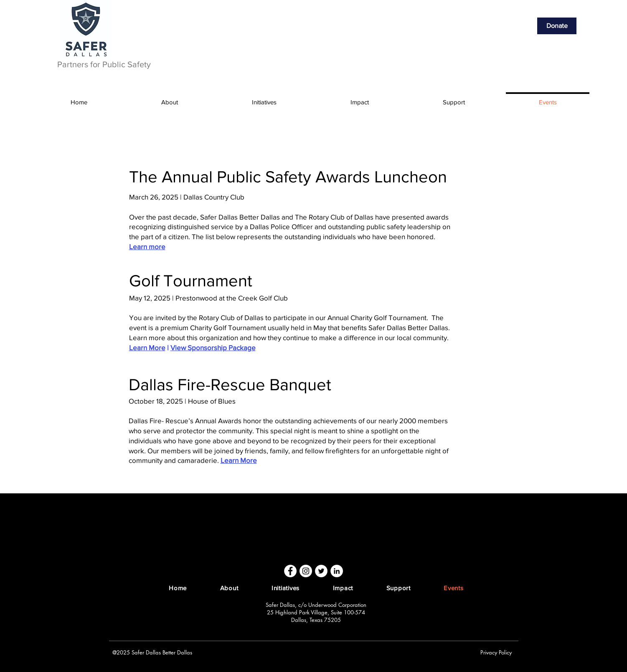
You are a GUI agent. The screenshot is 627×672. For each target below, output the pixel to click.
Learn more (147, 246)
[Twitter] (321, 571)
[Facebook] (290, 571)
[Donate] (557, 26)
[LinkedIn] (337, 571)
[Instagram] (306, 571)
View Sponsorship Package (213, 347)
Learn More (147, 347)
